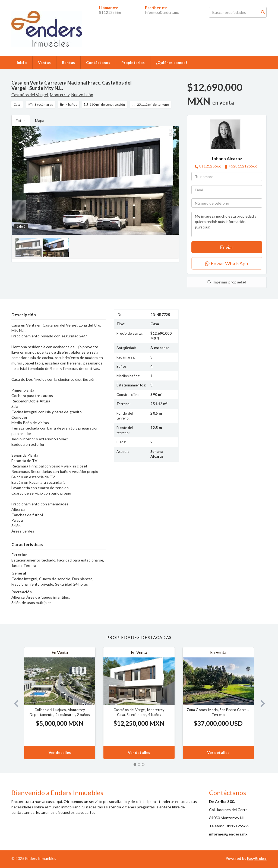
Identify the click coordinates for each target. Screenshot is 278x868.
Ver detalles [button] (60, 752)
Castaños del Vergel (30, 95)
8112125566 (110, 12)
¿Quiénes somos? (172, 62)
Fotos (21, 120)
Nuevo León (82, 95)
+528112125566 (243, 166)
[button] (14, 703)
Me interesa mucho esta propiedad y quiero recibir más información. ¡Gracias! (227, 224)
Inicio (22, 62)
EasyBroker (257, 858)
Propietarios (133, 62)
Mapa (40, 120)
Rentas (68, 62)
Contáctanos (98, 62)
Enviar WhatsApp (227, 263)
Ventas (45, 62)
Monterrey (60, 95)
